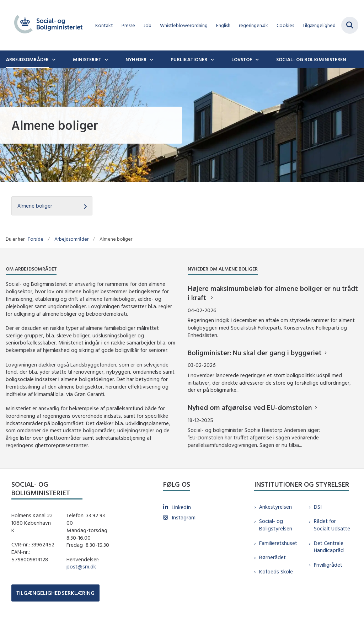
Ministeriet (87, 59)
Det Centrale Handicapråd (329, 547)
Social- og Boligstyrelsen (276, 525)
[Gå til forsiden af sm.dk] (45, 25)
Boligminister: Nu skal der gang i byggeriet (255, 352)
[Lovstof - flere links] (256, 59)
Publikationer (189, 59)
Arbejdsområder (27, 59)
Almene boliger (35, 206)
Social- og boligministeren (311, 59)
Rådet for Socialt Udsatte (332, 525)
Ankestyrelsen (275, 507)
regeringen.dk (253, 25)
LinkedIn (181, 507)
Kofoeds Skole (276, 571)
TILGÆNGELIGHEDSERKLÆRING (55, 593)
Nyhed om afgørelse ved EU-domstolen (250, 407)
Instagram (184, 517)
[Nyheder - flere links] (151, 59)
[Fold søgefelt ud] (350, 25)
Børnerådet (272, 557)
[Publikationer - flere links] (212, 59)
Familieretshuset (278, 543)
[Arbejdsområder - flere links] (53, 59)
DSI (318, 507)
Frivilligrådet (328, 565)
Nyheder (136, 59)
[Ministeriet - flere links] (106, 59)
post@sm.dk (81, 566)
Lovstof (242, 59)
